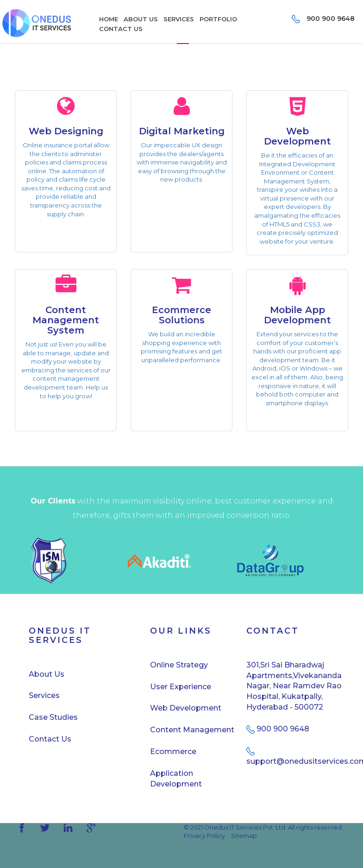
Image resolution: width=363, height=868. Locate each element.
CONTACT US (121, 29)
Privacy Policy (204, 836)
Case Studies (53, 717)
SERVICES (179, 19)
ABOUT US (141, 19)
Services (44, 695)
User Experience (181, 687)
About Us (47, 674)
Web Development (186, 708)
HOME (109, 19)
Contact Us (50, 739)
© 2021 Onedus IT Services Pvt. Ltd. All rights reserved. (263, 827)
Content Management (192, 730)
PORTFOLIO (218, 19)
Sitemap (244, 836)
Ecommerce (173, 752)
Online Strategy (179, 665)
